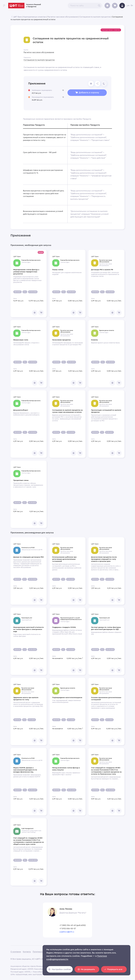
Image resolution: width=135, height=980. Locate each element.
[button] (111, 30)
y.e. (128, 5)
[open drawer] (4, 6)
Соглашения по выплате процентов (95, 17)
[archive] (107, 6)
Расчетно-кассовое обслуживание (63, 17)
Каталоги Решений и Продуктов (34, 6)
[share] (91, 84)
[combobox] (85, 6)
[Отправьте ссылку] (97, 84)
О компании (16, 952)
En (132, 5)
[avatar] (122, 6)
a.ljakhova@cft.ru (67, 932)
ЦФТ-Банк (18, 17)
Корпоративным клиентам (35, 17)
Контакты (27, 952)
